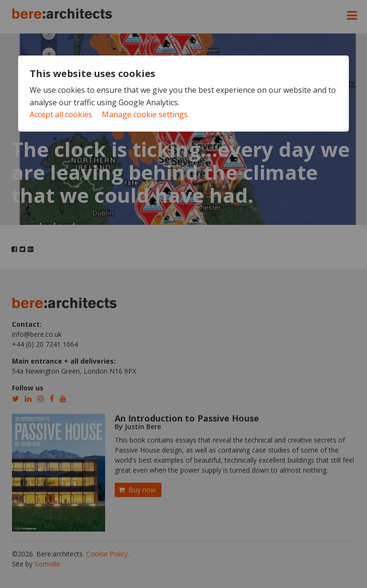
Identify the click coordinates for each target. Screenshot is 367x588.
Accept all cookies (61, 114)
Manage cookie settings (145, 114)
